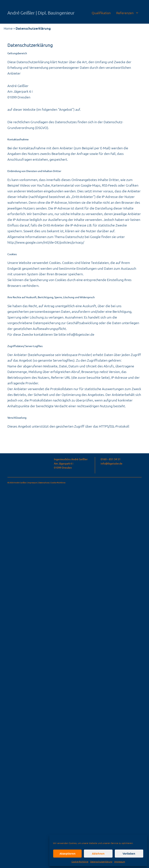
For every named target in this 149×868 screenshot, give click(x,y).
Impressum (120, 861)
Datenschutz (44, 482)
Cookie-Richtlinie (80, 861)
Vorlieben (129, 853)
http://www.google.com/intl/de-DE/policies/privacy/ (46, 242)
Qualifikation (101, 13)
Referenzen (129, 13)
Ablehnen (98, 853)
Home (8, 28)
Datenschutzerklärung (101, 861)
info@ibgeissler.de (80, 334)
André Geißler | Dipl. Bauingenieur (41, 13)
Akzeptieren (68, 853)
